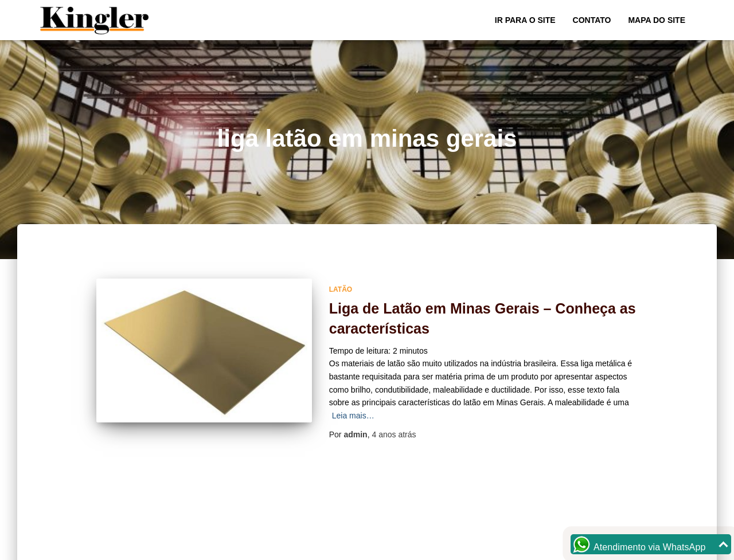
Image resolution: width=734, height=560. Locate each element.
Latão (341, 289)
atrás (394, 434)
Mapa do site (657, 20)
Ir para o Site (525, 20)
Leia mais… (353, 416)
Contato (592, 20)
